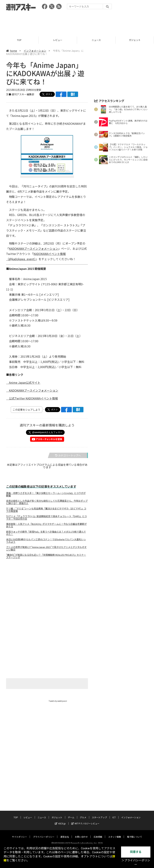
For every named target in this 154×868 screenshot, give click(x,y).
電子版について (134, 821)
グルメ (83, 801)
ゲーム (71, 801)
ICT (114, 801)
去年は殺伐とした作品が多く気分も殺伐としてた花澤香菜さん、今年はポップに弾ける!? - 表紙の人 (47, 502)
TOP (19, 40)
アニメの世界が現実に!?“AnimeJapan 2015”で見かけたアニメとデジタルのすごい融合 (46, 548)
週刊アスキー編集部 (23, 94)
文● (9, 94)
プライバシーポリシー (44, 821)
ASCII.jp (60, 808)
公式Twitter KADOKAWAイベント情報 (32, 398)
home (12, 51)
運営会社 (65, 821)
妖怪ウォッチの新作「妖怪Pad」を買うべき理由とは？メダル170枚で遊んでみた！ (46, 533)
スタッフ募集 (115, 821)
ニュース (96, 40)
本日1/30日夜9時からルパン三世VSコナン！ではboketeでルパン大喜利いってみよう (46, 541)
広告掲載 (98, 821)
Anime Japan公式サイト (23, 382)
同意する (136, 852)
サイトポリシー (20, 821)
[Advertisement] (77, 22)
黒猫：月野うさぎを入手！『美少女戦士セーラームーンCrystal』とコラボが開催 (46, 494)
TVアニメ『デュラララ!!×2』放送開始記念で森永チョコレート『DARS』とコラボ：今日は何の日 (46, 517)
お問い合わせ (81, 821)
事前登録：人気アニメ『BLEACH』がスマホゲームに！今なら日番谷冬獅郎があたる (46, 525)
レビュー (58, 40)
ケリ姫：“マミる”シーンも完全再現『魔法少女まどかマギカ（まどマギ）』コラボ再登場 (46, 510)
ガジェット (135, 40)
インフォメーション (35, 51)
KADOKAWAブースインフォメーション (34, 249)
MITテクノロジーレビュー (85, 808)
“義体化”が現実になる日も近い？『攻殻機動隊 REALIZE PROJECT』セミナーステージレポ (46, 556)
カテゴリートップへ (68, 455)
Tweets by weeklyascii (58, 701)
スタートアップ (99, 801)
